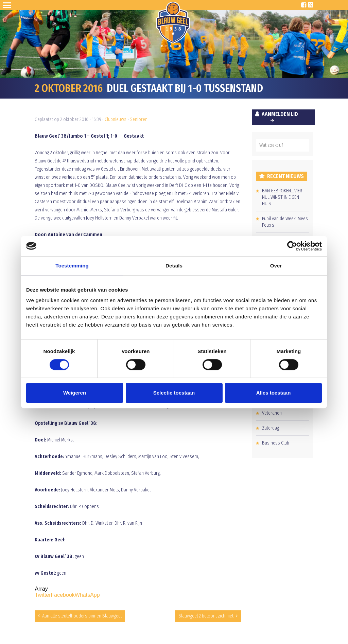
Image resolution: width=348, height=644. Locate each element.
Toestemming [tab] (72, 266)
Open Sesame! (8, 5)
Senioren (139, 119)
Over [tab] (276, 266)
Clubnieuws (116, 119)
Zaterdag (271, 428)
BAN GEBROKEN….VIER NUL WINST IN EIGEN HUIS (282, 197)
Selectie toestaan (174, 393)
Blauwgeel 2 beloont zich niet (206, 616)
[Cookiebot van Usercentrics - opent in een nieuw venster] (292, 246)
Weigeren (75, 393)
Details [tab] (174, 266)
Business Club (276, 443)
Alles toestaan (274, 393)
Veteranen (272, 413)
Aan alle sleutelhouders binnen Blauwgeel (82, 616)
